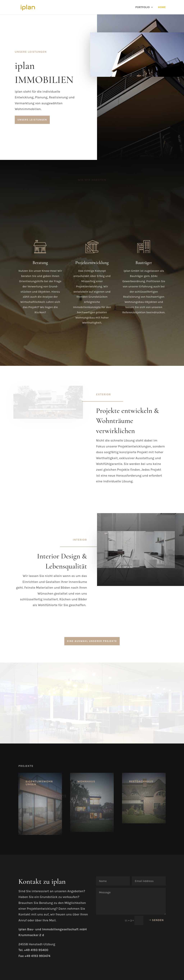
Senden (158, 920)
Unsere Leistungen (32, 120)
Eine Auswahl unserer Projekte (92, 641)
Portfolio (142, 7)
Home (162, 7)
